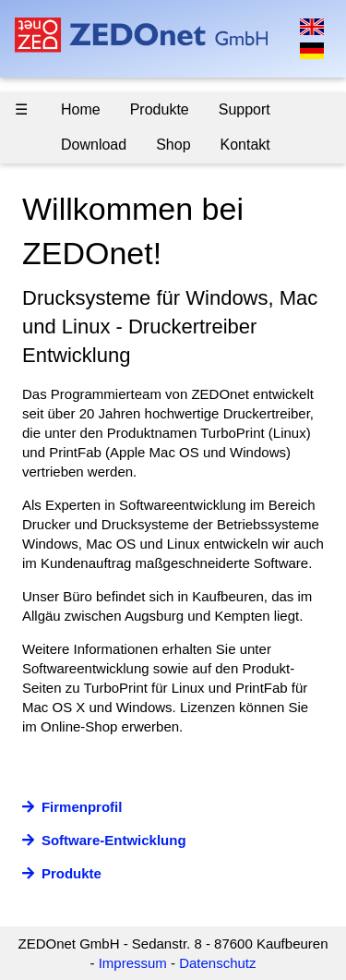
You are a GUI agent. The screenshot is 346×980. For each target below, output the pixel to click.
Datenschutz (217, 963)
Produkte (160, 109)
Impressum (133, 963)
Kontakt (245, 145)
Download (94, 145)
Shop (173, 145)
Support (245, 109)
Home (81, 109)
